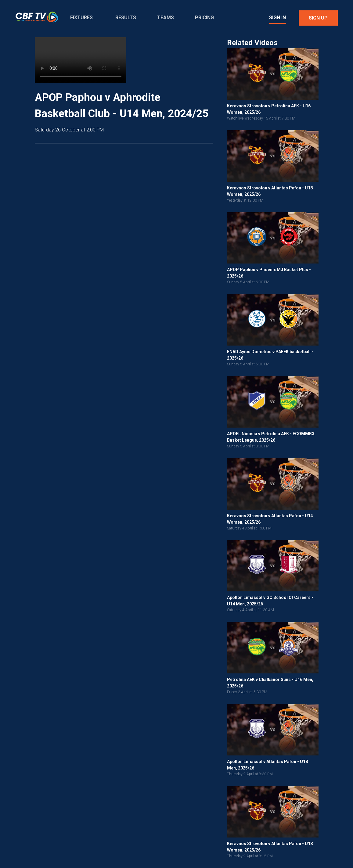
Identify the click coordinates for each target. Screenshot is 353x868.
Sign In (277, 18)
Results (126, 18)
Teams (166, 18)
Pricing (204, 18)
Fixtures (81, 18)
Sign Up (318, 18)
